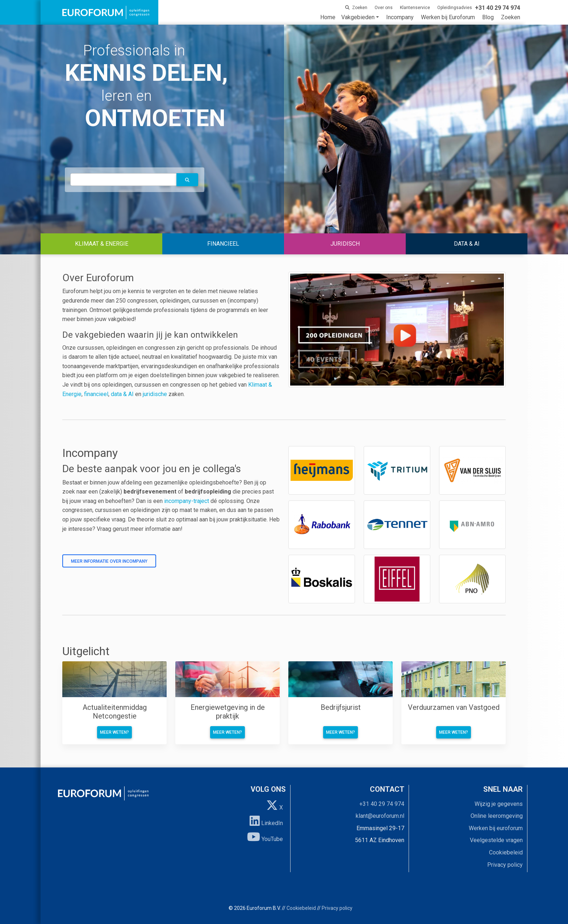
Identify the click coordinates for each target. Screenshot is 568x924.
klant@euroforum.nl (380, 816)
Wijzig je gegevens (499, 804)
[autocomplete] (124, 180)
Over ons (384, 8)
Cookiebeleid (506, 852)
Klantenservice (415, 8)
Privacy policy (505, 865)
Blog (488, 17)
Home (328, 17)
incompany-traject (187, 501)
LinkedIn (266, 821)
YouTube (265, 837)
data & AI (123, 394)
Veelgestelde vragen (496, 840)
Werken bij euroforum (496, 828)
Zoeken (511, 17)
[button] (187, 180)
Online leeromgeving (497, 816)
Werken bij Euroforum (448, 17)
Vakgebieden (358, 17)
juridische (155, 394)
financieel (96, 394)
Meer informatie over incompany (109, 561)
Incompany (400, 17)
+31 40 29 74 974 (382, 804)
